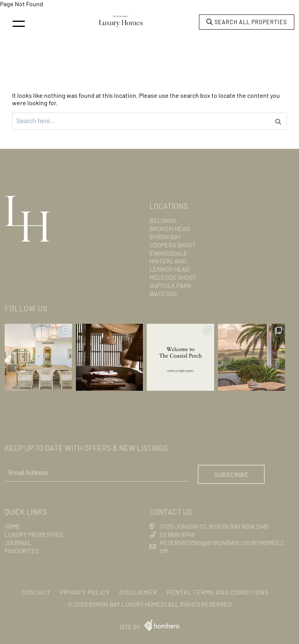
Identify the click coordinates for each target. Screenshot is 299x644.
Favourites (22, 551)
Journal (18, 543)
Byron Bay (165, 237)
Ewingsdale (168, 253)
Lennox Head (170, 269)
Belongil (164, 220)
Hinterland (168, 261)
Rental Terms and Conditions (218, 592)
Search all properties (247, 22)
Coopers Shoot (173, 245)
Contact (36, 592)
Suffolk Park (171, 285)
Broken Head (170, 228)
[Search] (278, 121)
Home (13, 526)
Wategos (163, 294)
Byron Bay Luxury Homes (127, 604)
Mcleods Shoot (173, 277)
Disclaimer (138, 592)
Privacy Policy (85, 592)
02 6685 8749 (177, 534)
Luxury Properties (34, 534)
